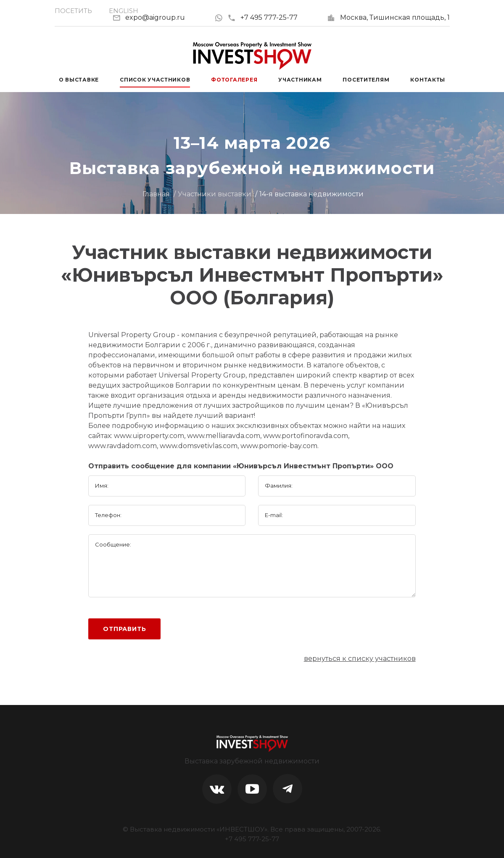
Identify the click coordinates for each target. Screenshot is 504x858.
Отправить (125, 629)
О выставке (79, 80)
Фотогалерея (234, 80)
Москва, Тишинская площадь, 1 (395, 17)
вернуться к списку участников (360, 659)
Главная (156, 194)
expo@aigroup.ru (155, 17)
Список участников (155, 80)
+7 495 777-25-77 (263, 17)
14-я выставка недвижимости (311, 194)
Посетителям (366, 80)
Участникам (300, 80)
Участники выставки (215, 194)
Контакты (428, 80)
